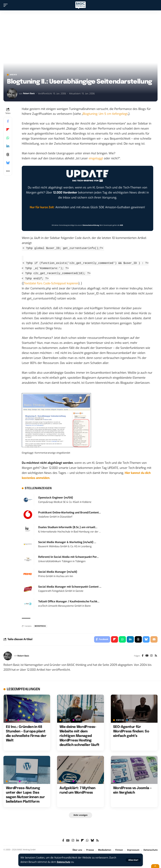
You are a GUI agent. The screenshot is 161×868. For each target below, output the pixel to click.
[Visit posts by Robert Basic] (12, 94)
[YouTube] (146, 656)
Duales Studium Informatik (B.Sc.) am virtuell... (68, 527)
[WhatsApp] (87, 841)
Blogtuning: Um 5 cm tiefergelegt (105, 114)
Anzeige (66, 721)
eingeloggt (96, 158)
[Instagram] (151, 656)
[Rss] (156, 656)
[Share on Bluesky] (8, 163)
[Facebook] (141, 656)
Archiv (13, 75)
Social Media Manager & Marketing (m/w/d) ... (67, 542)
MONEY (12, 721)
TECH (23, 721)
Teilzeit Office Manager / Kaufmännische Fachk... (69, 601)
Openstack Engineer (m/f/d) (56, 498)
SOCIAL (133, 721)
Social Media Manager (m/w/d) (58, 572)
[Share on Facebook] (8, 121)
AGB (121, 225)
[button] (133, 860)
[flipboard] (82, 841)
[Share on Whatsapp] (8, 138)
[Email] (154, 640)
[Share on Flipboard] (8, 130)
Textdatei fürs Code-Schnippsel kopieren (51, 283)
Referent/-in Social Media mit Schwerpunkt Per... (68, 557)
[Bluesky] (92, 841)
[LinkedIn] (78, 841)
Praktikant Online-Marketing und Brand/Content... (70, 513)
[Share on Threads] (8, 154)
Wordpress (40, 626)
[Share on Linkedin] (8, 146)
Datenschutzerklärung (91, 225)
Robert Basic (29, 94)
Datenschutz (64, 862)
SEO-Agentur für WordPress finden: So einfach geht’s (131, 732)
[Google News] (68, 841)
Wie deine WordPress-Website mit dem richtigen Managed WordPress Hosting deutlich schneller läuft (79, 737)
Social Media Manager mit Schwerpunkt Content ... (70, 587)
